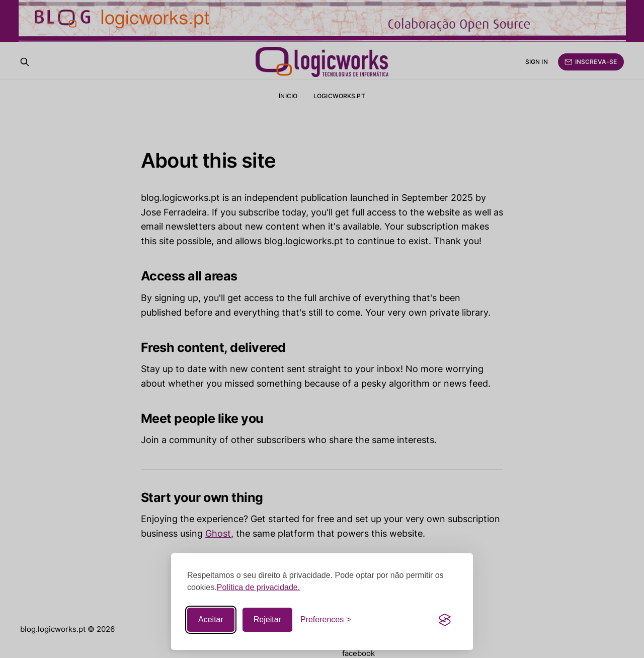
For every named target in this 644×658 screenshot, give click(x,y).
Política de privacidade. (258, 587)
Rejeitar (267, 619)
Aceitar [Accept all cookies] (211, 619)
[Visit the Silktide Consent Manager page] (445, 620)
